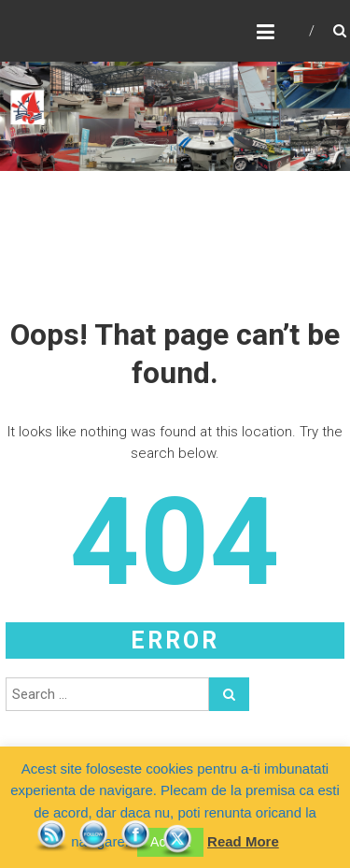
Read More (243, 841)
